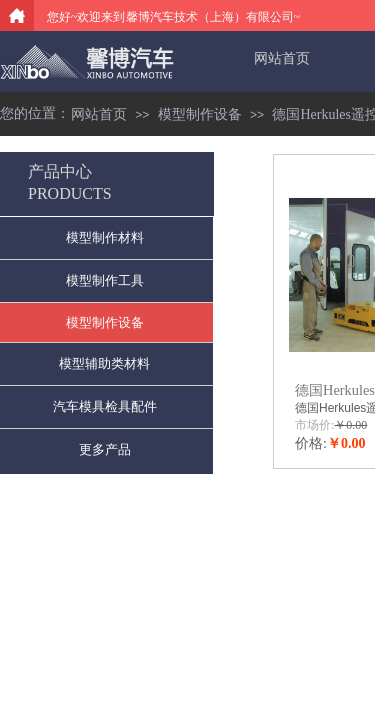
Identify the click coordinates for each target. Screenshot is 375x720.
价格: (311, 443)
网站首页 (282, 58)
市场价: (314, 425)
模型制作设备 (200, 114)
